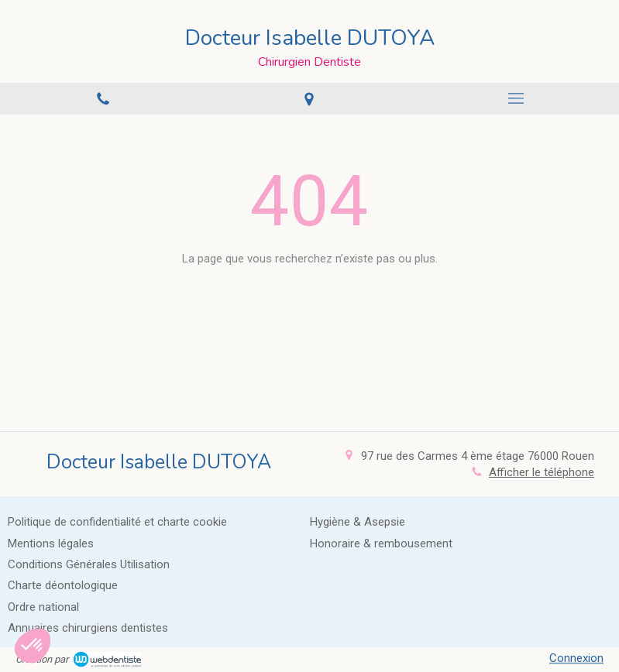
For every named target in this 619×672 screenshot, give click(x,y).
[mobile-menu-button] (516, 98)
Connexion (576, 658)
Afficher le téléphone (542, 472)
